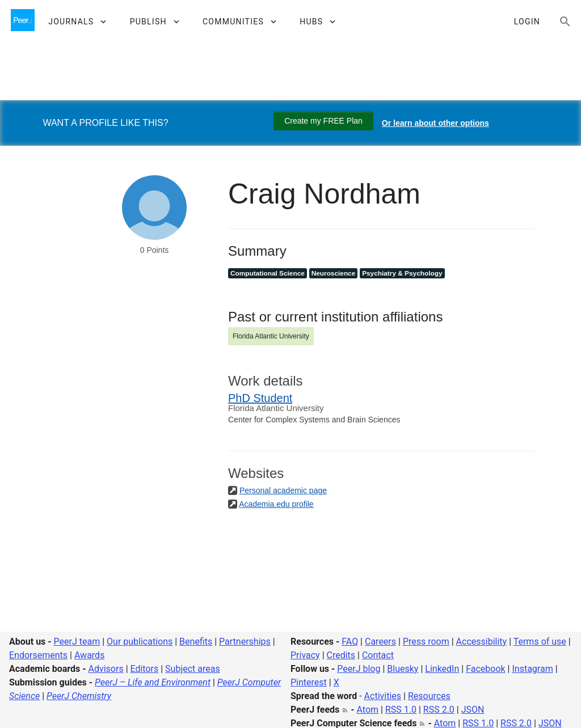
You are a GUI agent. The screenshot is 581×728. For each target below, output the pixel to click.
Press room (426, 642)
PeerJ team (77, 642)
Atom (368, 710)
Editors (145, 669)
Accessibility (482, 642)
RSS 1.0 (401, 710)
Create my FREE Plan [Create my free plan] (323, 121)
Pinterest (309, 682)
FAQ (350, 642)
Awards (89, 655)
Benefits (196, 642)
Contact (378, 655)
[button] (77, 22)
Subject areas (193, 669)
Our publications (140, 642)
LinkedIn (442, 669)
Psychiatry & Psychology (402, 273)
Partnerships (245, 642)
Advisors (106, 669)
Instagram (532, 669)
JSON (473, 710)
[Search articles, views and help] (565, 22)
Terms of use (540, 642)
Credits (341, 655)
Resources (429, 696)
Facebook (485, 669)
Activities (383, 696)
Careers (380, 642)
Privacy (305, 655)
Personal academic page (283, 490)
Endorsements (38, 655)
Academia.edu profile (276, 504)
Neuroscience (334, 273)
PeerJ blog (359, 669)
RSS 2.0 (439, 710)
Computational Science (268, 273)
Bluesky (403, 669)
